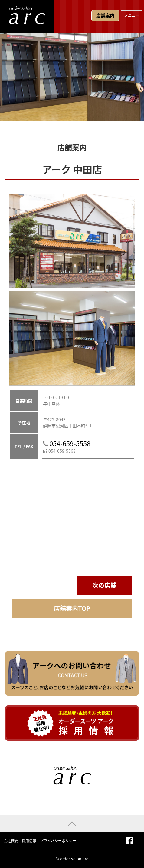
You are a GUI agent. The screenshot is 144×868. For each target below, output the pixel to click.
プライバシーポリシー (58, 841)
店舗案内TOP (72, 608)
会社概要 (11, 841)
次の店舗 (104, 585)
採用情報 (29, 841)
